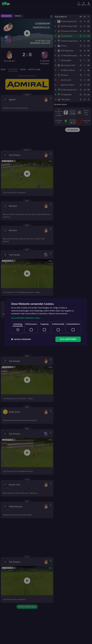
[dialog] (46, 322)
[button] (46, 318)
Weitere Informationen (58, 313)
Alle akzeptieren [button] (68, 339)
